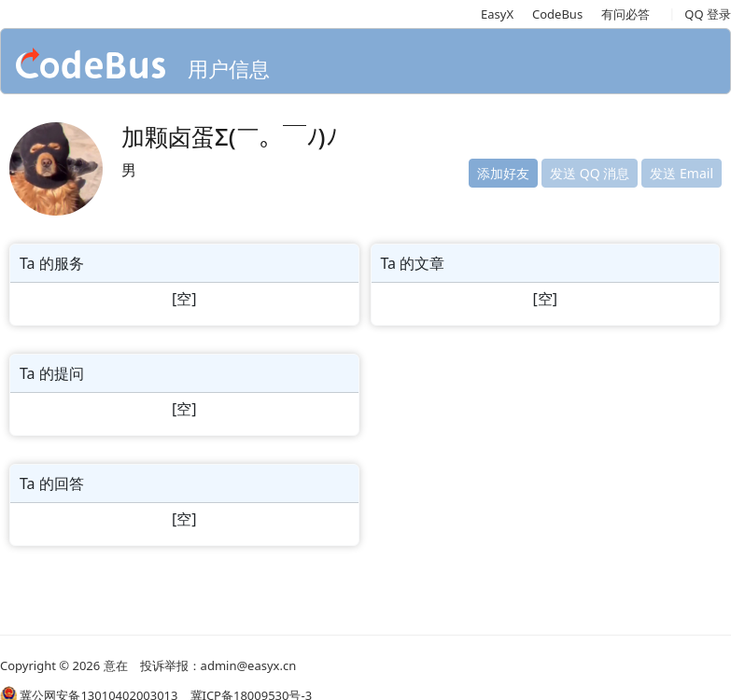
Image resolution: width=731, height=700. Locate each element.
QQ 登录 (708, 14)
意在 (116, 665)
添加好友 (503, 173)
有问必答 (626, 14)
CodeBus (557, 14)
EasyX (497, 14)
